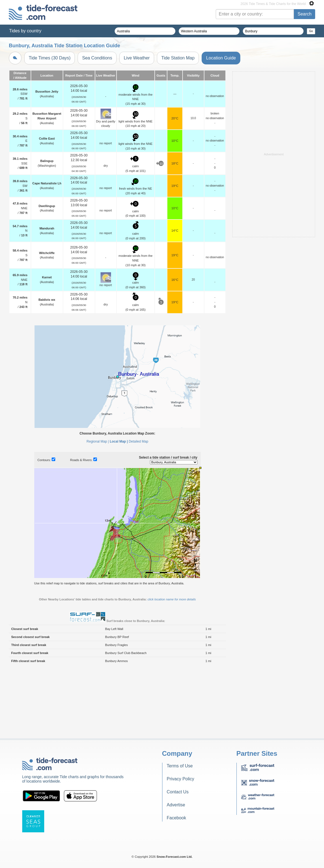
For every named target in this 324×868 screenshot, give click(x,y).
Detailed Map (139, 511)
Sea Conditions (97, 58)
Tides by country (25, 31)
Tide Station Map (178, 58)
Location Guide (221, 58)
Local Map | (119, 511)
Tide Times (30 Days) (50, 58)
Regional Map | (98, 511)
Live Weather (137, 58)
